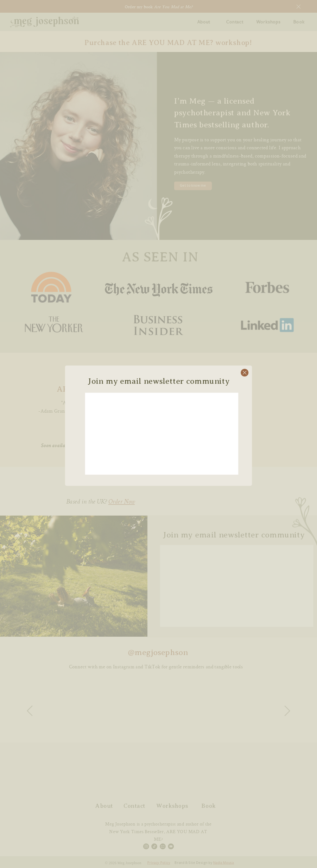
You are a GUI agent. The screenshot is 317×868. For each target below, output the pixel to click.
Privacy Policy (159, 863)
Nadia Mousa (224, 863)
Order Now (121, 502)
